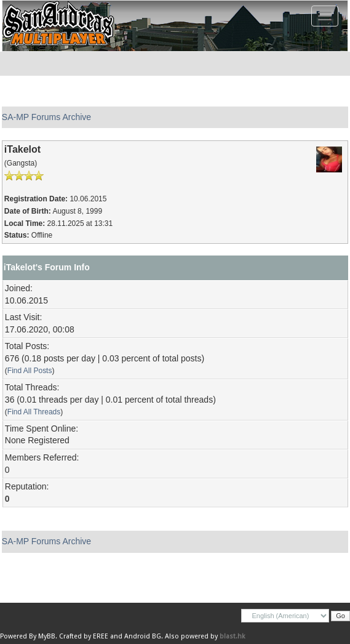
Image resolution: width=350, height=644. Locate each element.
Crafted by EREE (84, 636)
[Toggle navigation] (325, 16)
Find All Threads (34, 412)
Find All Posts (30, 371)
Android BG (143, 636)
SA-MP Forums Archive (46, 117)
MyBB (47, 636)
